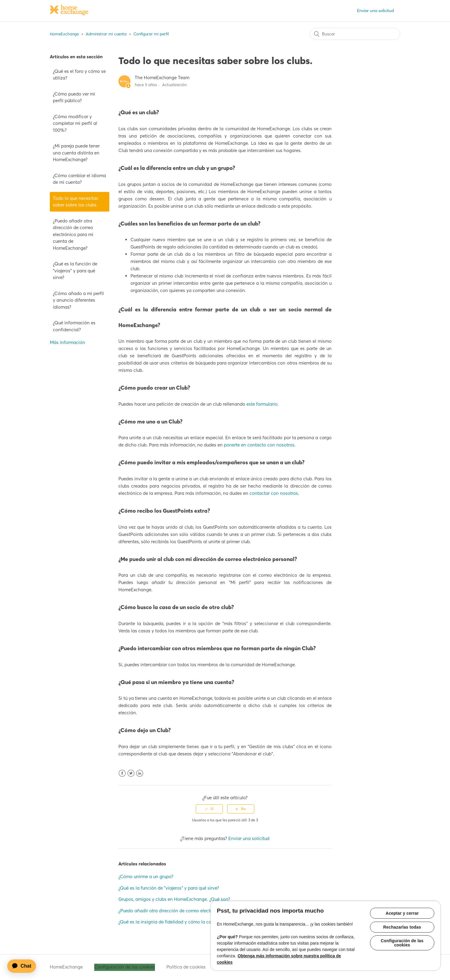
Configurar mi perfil (151, 34)
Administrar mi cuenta (106, 34)
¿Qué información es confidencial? (74, 326)
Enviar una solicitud (376, 11)
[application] (24, 966)
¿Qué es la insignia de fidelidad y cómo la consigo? (172, 922)
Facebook (122, 773)
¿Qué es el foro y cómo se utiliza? (79, 75)
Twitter (131, 773)
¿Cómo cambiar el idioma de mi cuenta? (79, 179)
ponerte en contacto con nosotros (259, 445)
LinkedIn (140, 773)
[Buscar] (355, 34)
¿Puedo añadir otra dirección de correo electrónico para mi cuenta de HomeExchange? (73, 234)
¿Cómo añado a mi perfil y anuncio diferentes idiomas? (78, 300)
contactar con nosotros (274, 493)
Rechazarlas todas (402, 927)
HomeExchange (64, 34)
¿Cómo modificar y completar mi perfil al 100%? (75, 123)
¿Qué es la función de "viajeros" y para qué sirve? (75, 271)
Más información (67, 342)
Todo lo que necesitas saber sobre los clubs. (76, 202)
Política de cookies (186, 967)
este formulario (262, 404)
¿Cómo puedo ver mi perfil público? (74, 97)
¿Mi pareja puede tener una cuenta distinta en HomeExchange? (76, 153)
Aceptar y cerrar (402, 913)
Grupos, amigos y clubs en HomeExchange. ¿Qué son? (174, 899)
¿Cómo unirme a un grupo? (146, 876)
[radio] (209, 809)
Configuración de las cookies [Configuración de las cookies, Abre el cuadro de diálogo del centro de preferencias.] (402, 943)
